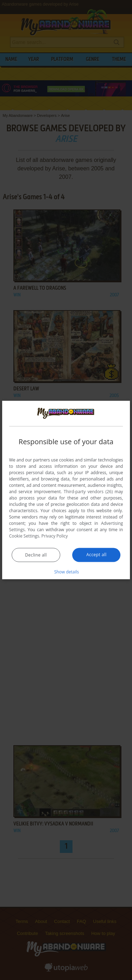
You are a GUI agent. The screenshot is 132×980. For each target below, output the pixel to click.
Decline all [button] (36, 555)
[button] (66, 571)
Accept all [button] (96, 554)
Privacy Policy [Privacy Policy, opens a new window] (55, 536)
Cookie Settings (24, 536)
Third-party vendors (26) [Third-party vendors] (88, 491)
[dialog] (66, 490)
